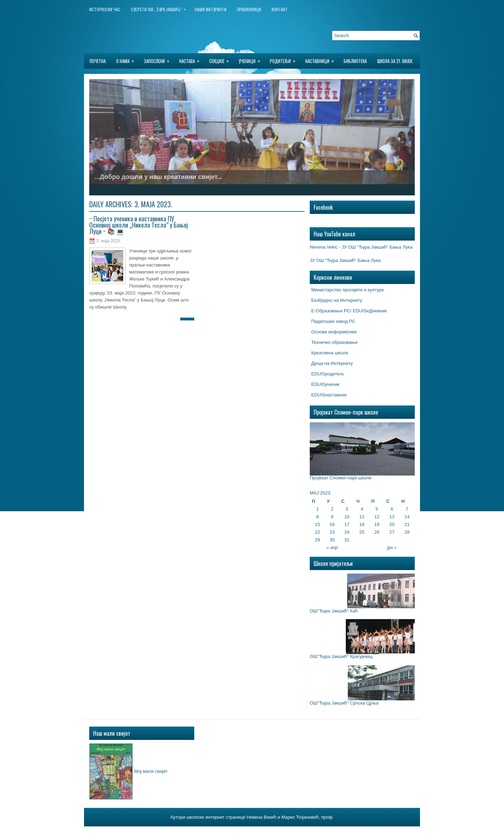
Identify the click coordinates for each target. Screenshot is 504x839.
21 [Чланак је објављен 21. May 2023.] (407, 524)
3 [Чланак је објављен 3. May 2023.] (347, 509)
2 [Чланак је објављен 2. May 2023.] (332, 509)
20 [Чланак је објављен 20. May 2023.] (392, 524)
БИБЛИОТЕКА (355, 61)
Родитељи (285, 59)
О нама (127, 59)
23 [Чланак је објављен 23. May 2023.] (332, 532)
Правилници (249, 9)
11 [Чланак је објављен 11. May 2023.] (362, 517)
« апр (332, 547)
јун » (392, 547)
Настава (192, 59)
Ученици (252, 59)
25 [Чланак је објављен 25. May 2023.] (362, 532)
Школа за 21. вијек (395, 61)
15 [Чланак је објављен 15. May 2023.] (317, 524)
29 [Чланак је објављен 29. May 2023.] (317, 540)
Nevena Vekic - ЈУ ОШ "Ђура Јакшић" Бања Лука (361, 247)
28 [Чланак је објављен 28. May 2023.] (407, 532)
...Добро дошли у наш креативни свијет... (158, 177)
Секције (221, 59)
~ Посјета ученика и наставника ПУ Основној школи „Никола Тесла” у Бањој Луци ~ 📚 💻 (139, 225)
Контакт (280, 9)
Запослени (159, 59)
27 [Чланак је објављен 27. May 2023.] (392, 532)
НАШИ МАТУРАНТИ (211, 9)
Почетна (98, 61)
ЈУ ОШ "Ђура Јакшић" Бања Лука (345, 260)
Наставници (322, 59)
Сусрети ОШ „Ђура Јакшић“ (160, 8)
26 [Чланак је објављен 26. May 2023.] (377, 532)
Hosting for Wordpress (291, 832)
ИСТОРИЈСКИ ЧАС (105, 9)
